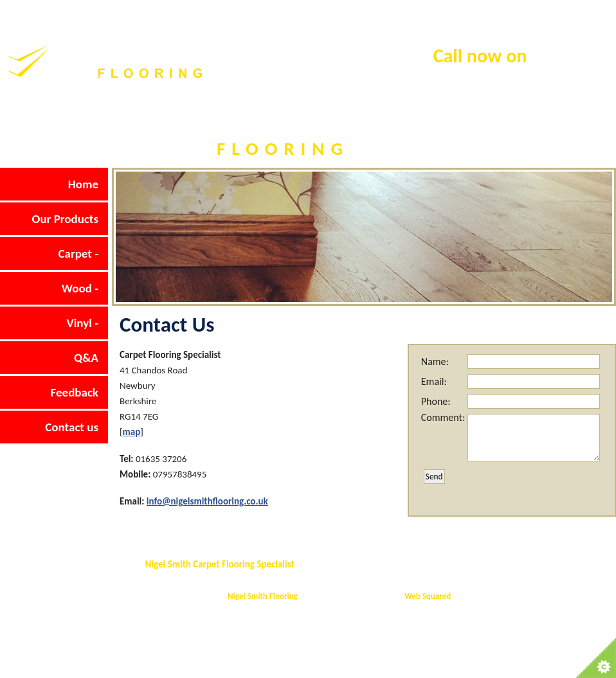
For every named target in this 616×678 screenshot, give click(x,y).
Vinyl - (82, 323)
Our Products (65, 219)
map (132, 432)
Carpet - (78, 254)
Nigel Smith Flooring (263, 596)
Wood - (80, 288)
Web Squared (428, 596)
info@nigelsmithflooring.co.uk (207, 501)
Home (83, 184)
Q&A (86, 358)
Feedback (75, 392)
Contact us (72, 427)
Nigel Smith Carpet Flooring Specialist (220, 564)
